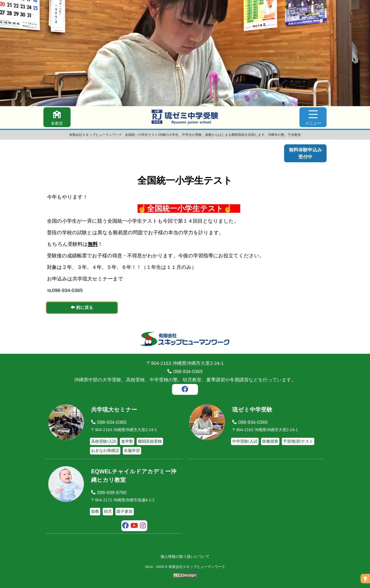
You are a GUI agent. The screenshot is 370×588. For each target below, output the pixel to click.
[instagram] (143, 526)
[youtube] (134, 526)
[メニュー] (313, 117)
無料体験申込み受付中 (305, 153)
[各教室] (57, 117)
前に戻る (82, 307)
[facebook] (185, 390)
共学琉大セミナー (114, 410)
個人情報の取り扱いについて (185, 557)
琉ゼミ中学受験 (252, 410)
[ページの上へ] (365, 579)
